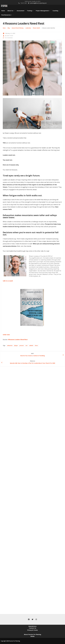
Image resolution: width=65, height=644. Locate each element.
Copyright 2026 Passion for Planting (10, 641)
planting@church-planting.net (38, 3)
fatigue (16, 346)
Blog (9, 28)
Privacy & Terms (33, 630)
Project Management (43, 11)
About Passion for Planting (32, 634)
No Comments (9, 38)
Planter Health (36, 28)
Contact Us (33, 628)
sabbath (31, 346)
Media (32, 636)
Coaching (55, 11)
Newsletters (33, 626)
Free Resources (7, 15)
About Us (11, 11)
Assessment (21, 11)
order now (6, 335)
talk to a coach (8, 281)
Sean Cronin (10, 36)
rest (26, 346)
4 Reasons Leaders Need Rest (18, 340)
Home (3, 11)
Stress (36, 346)
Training (30, 11)
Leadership (28, 28)
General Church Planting (18, 28)
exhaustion (10, 346)
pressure (22, 346)
